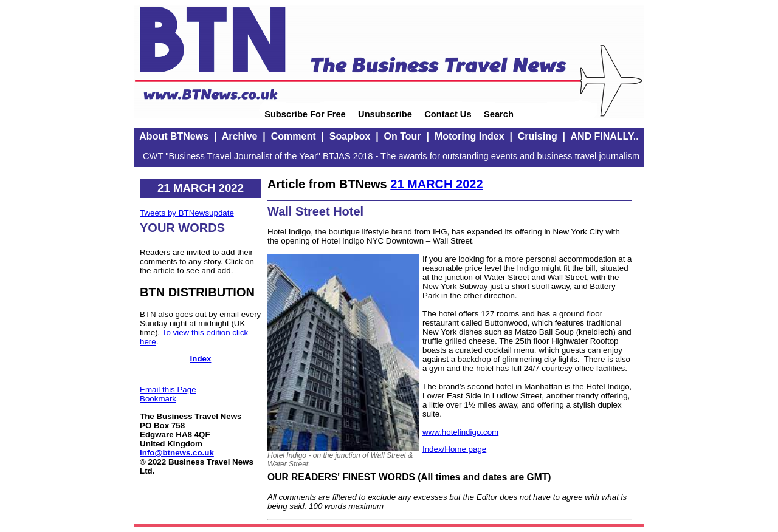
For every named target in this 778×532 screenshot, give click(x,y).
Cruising (538, 136)
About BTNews (174, 136)
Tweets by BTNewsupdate (187, 213)
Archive (240, 136)
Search (499, 114)
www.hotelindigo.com (460, 432)
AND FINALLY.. (604, 136)
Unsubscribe (385, 114)
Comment (294, 136)
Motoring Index (470, 136)
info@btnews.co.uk (177, 453)
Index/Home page (454, 449)
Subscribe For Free (305, 114)
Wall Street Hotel (315, 211)
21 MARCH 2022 (436, 184)
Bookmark (158, 399)
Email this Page (168, 390)
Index (201, 359)
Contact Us (448, 114)
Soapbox (350, 136)
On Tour (403, 136)
